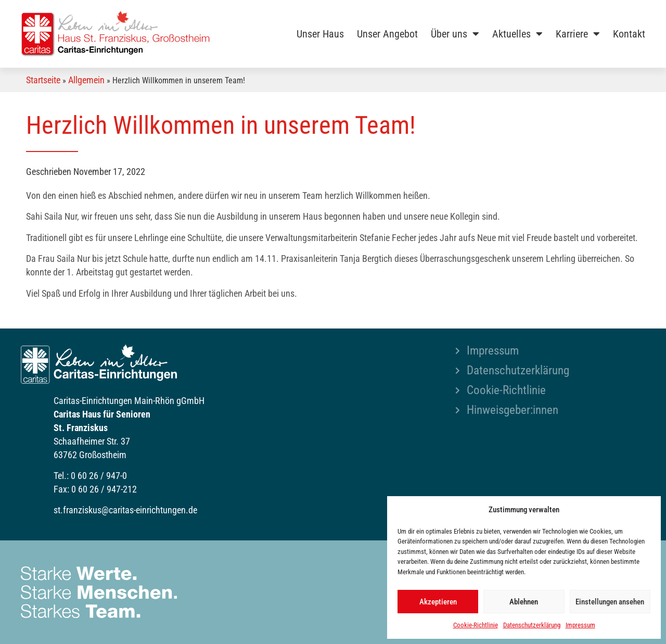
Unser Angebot (387, 34)
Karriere (578, 34)
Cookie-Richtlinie (476, 625)
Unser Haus (320, 34)
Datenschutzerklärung (532, 625)
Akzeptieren (438, 602)
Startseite (43, 80)
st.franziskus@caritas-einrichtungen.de (125, 510)
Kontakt (629, 34)
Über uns (455, 34)
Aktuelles (517, 34)
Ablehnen (524, 602)
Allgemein (86, 80)
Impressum (580, 625)
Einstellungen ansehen (610, 602)
